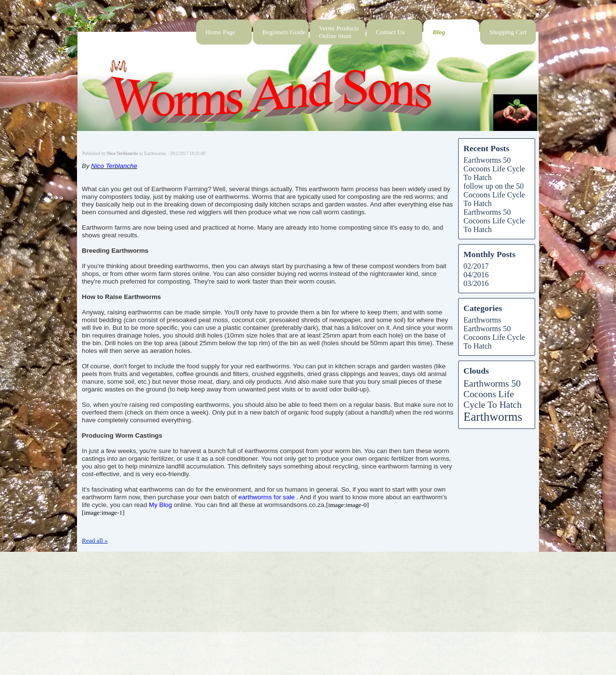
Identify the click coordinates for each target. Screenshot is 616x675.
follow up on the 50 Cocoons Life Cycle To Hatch (494, 195)
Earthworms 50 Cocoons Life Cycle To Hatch (494, 169)
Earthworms (482, 320)
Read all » (95, 540)
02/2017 (476, 266)
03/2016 (476, 283)
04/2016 (476, 275)
